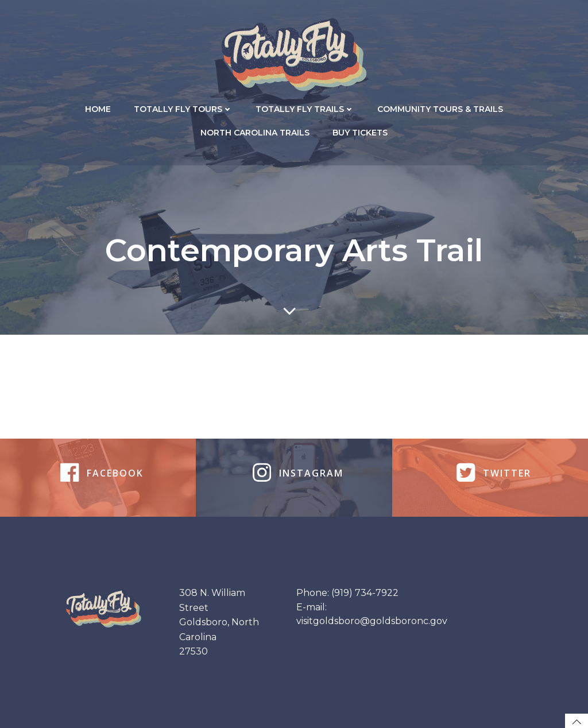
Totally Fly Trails (305, 109)
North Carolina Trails (255, 133)
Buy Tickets (360, 133)
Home (98, 109)
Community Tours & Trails (440, 109)
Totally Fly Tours (183, 109)
